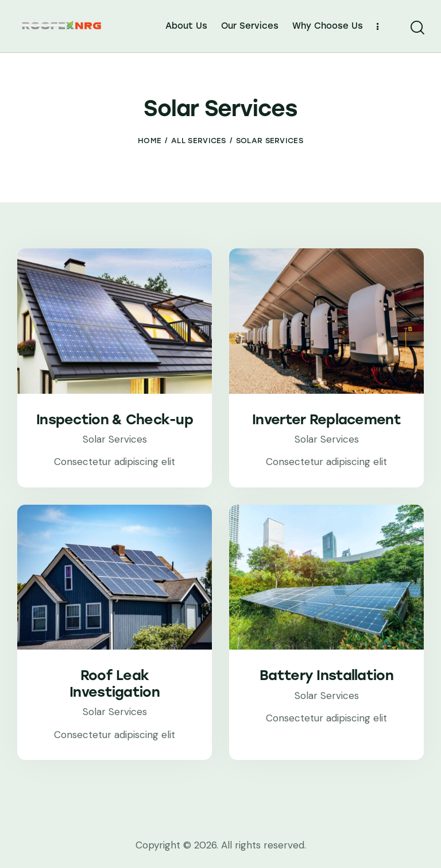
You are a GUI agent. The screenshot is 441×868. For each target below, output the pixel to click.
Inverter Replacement (326, 420)
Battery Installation (326, 675)
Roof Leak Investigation (115, 684)
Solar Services (115, 439)
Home (150, 141)
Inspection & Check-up (115, 420)
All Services (199, 141)
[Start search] (417, 28)
